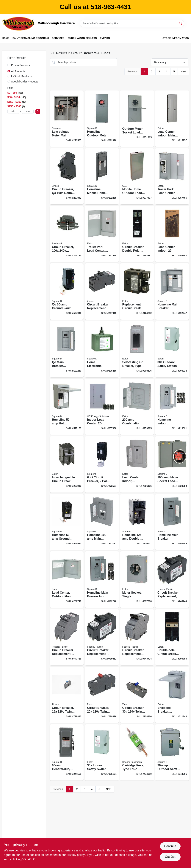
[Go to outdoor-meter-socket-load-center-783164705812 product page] (137, 119)
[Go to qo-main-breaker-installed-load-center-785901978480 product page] (67, 349)
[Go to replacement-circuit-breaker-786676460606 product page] (137, 292)
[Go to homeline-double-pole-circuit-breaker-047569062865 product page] (137, 522)
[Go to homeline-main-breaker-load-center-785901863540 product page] (102, 522)
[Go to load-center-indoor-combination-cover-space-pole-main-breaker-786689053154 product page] (137, 464)
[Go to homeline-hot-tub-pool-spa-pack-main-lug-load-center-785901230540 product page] (67, 407)
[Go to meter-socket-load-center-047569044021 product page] (172, 464)
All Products (18, 71)
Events (105, 38)
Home (6, 38)
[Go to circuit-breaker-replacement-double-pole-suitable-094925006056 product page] (102, 637)
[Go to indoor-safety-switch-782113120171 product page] (102, 752)
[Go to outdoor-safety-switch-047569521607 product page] (172, 752)
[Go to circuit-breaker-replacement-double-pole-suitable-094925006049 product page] (67, 637)
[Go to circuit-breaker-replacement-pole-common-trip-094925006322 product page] (102, 292)
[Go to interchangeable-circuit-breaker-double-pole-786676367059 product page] (67, 464)
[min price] (13, 111)
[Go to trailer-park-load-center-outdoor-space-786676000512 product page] (172, 176)
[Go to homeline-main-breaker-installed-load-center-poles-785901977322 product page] (172, 292)
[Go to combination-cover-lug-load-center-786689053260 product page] (137, 407)
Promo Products (21, 65)
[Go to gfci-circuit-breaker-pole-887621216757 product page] (102, 464)
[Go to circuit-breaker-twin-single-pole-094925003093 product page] (102, 695)
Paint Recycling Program (31, 38)
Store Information (176, 38)
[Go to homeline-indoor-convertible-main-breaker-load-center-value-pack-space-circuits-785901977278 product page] (172, 407)
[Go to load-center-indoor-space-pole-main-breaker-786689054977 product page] (172, 234)
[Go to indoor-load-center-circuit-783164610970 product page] (102, 407)
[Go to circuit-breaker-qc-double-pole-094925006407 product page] (67, 176)
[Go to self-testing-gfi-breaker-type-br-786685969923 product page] (137, 349)
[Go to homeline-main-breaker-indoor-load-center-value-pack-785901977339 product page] (102, 580)
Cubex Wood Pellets (82, 38)
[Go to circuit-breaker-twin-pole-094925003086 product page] (67, 695)
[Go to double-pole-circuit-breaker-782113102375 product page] (172, 637)
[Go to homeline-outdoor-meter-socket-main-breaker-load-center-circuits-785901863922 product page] (102, 119)
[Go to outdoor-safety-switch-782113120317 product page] (172, 349)
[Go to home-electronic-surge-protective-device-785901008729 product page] (102, 349)
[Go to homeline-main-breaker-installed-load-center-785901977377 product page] (172, 522)
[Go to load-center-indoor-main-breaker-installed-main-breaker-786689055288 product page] (172, 119)
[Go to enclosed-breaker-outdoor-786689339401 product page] (172, 695)
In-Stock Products (22, 76)
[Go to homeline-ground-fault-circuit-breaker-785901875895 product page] (67, 522)
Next (183, 71)
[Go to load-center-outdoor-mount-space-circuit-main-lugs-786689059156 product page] (67, 580)
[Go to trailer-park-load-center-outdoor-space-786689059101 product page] (102, 234)
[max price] (28, 111)
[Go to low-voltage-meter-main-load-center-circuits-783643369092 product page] (67, 119)
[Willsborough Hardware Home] (19, 23)
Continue (170, 846)
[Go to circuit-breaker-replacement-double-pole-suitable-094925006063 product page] (137, 637)
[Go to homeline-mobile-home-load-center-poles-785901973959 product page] (102, 176)
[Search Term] (132, 23)
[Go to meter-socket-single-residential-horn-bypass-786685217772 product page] (137, 580)
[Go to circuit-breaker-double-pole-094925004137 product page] (67, 234)
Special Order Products (25, 82)
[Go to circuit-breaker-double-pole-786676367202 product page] (137, 234)
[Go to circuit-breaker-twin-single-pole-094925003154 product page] (137, 695)
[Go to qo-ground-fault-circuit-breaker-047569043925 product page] (67, 292)
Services (58, 38)
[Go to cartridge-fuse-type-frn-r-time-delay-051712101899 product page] (137, 752)
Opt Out (170, 857)
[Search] (181, 23)
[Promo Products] (9, 65)
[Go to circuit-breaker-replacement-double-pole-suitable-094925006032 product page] (172, 580)
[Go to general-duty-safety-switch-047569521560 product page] (67, 752)
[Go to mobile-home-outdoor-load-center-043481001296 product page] (137, 176)
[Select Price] (38, 111)
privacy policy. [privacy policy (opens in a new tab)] (76, 855)
